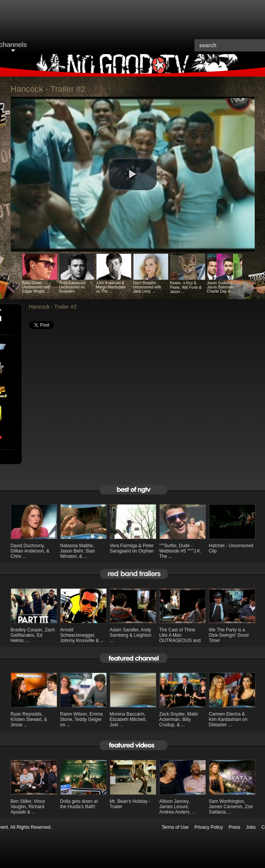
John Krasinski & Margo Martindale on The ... (111, 287)
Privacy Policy (209, 827)
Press (234, 827)
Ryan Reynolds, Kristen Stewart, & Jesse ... (29, 719)
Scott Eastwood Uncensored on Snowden (72, 287)
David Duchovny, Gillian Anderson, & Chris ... (30, 551)
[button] (133, 174)
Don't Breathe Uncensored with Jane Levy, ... (147, 287)
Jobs (251, 827)
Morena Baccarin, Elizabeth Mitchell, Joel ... (128, 719)
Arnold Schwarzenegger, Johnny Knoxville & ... (82, 635)
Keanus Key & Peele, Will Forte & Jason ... (186, 287)
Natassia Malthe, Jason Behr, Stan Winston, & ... (78, 551)
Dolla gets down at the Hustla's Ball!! (79, 804)
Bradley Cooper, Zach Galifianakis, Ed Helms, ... (33, 635)
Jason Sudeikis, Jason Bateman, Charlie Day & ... (221, 287)
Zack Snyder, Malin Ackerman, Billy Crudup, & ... (179, 719)
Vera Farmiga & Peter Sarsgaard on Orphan (132, 548)
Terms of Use (175, 827)
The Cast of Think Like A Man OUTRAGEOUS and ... (180, 638)
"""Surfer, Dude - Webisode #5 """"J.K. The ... (181, 551)
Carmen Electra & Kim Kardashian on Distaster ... (228, 719)
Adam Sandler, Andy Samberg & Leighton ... (131, 635)
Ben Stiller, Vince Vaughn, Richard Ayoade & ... (28, 807)
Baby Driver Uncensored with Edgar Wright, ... (36, 287)
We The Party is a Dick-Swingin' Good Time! (229, 635)
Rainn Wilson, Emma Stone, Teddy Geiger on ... (82, 719)
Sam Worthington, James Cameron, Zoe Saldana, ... (231, 807)
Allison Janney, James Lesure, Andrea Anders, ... (178, 807)
